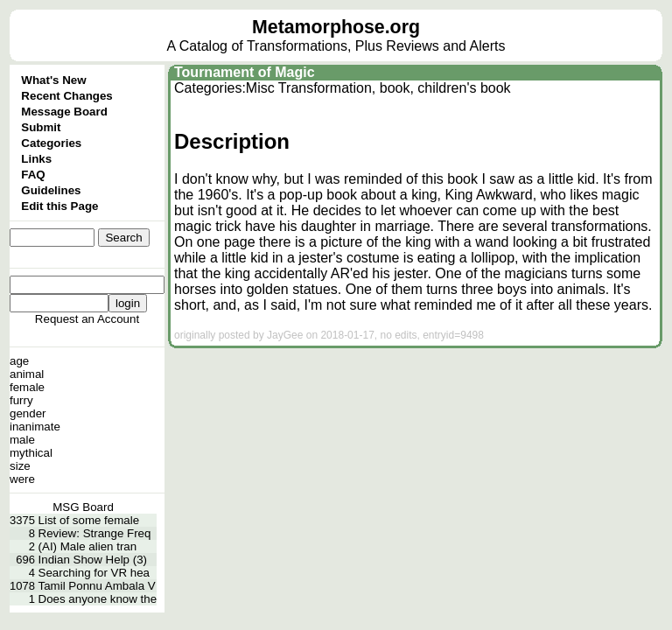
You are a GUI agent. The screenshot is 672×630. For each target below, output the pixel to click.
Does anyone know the (98, 599)
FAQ (33, 175)
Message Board (64, 112)
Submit (41, 127)
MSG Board (83, 507)
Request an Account (87, 319)
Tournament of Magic (245, 72)
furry (21, 400)
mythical (31, 453)
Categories (51, 143)
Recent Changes (66, 96)
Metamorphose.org (336, 27)
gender (28, 413)
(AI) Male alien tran (88, 546)
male (22, 440)
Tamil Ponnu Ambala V (97, 586)
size (20, 466)
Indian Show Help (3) (93, 560)
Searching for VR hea (94, 573)
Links (36, 159)
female (27, 387)
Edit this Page (59, 206)
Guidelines (51, 190)
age (19, 361)
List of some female (89, 520)
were (22, 479)
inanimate (35, 427)
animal (27, 374)
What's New (53, 80)
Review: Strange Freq (95, 533)
